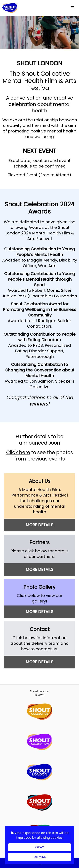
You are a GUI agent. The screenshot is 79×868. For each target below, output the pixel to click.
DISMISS (40, 857)
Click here (18, 452)
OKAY (40, 847)
